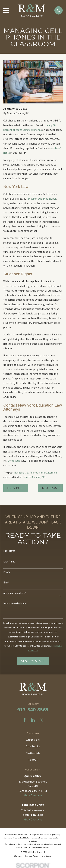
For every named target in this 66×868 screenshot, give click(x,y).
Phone (7, 572)
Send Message (33, 661)
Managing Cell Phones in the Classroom (35, 473)
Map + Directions (33, 795)
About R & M (33, 740)
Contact (33, 760)
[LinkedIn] (33, 720)
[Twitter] (41, 720)
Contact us (14, 461)
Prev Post (16, 488)
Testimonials (33, 753)
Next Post (50, 488)
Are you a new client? (15, 593)
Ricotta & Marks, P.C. (34, 477)
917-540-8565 (33, 709)
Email (6, 583)
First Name (9, 551)
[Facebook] (25, 720)
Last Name (9, 562)
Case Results (33, 746)
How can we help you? (15, 604)
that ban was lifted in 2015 (42, 199)
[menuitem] (18, 856)
